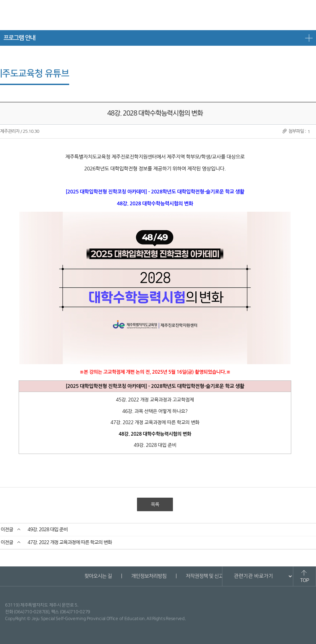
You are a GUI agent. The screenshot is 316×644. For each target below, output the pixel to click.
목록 (155, 504)
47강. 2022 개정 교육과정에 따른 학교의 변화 (70, 542)
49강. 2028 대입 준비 (47, 529)
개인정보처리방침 (149, 576)
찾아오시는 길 (98, 576)
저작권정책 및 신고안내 (209, 576)
